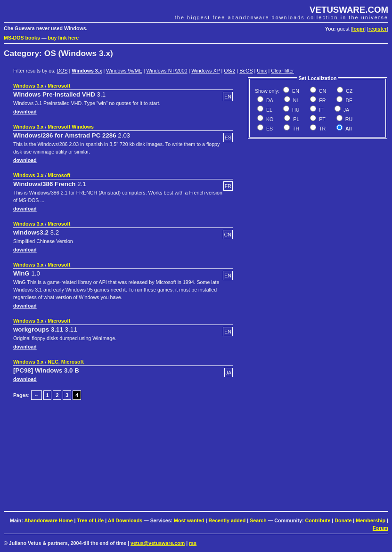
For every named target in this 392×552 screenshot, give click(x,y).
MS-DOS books (22, 38)
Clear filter (282, 71)
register (378, 29)
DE (348, 100)
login (358, 29)
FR (322, 100)
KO (269, 119)
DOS (62, 71)
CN (322, 91)
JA (346, 110)
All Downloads (125, 520)
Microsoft (59, 86)
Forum (380, 528)
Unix (262, 71)
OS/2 (229, 71)
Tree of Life (90, 520)
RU (348, 119)
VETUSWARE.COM (349, 10)
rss (193, 543)
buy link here (64, 38)
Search (258, 520)
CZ (348, 91)
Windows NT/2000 (167, 71)
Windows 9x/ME (124, 71)
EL (269, 110)
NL (296, 100)
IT (320, 110)
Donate (343, 520)
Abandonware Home (48, 520)
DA (269, 100)
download (25, 112)
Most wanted (189, 520)
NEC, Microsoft (65, 362)
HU (295, 110)
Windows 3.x (87, 71)
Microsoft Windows (71, 127)
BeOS (246, 71)
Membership (371, 520)
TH (295, 129)
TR (322, 129)
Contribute (318, 520)
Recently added (227, 520)
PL (295, 119)
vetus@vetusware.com (158, 543)
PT (322, 119)
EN (295, 91)
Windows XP (205, 71)
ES (269, 129)
